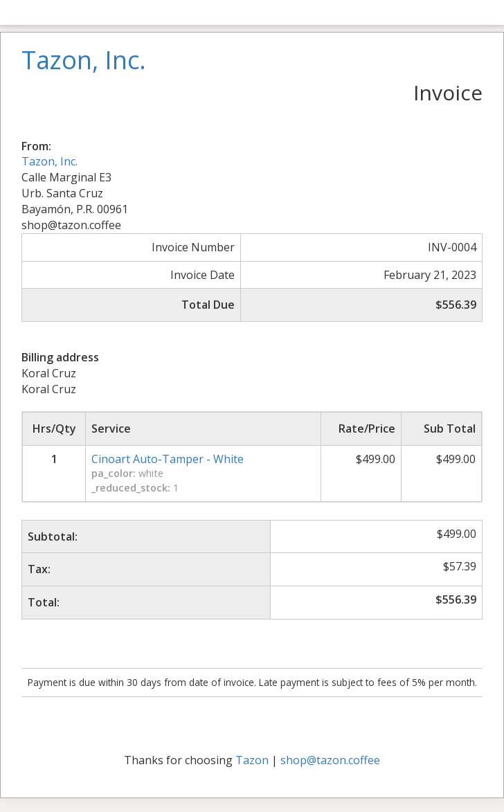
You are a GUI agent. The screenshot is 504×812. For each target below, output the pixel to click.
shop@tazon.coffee (330, 760)
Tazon (252, 760)
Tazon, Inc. (49, 161)
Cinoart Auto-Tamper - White (168, 459)
